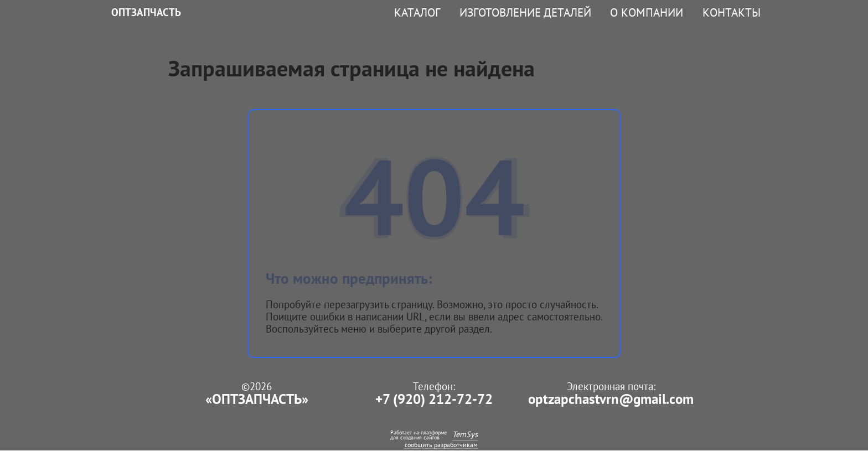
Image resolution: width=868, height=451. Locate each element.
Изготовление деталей (525, 12)
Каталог (417, 12)
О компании (647, 12)
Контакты (732, 12)
